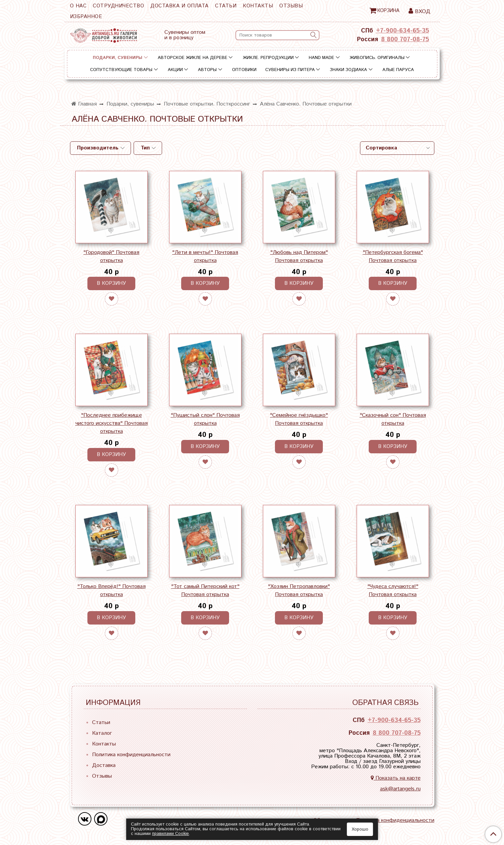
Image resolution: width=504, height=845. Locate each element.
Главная (84, 104)
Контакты (258, 6)
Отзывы (291, 6)
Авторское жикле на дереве (193, 58)
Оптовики (244, 70)
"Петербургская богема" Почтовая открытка (393, 256)
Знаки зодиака (348, 70)
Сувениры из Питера (290, 70)
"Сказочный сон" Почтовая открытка (393, 419)
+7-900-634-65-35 (403, 31)
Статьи (226, 6)
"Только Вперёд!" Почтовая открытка (112, 591)
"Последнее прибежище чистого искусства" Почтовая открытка (112, 423)
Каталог (102, 733)
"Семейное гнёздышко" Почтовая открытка (299, 419)
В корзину (111, 283)
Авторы (207, 70)
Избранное (86, 17)
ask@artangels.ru (400, 789)
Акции (175, 70)
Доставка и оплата (179, 6)
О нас (78, 6)
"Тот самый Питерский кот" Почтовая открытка (205, 591)
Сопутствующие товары (121, 70)
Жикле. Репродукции (268, 58)
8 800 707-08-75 (405, 40)
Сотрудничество (118, 6)
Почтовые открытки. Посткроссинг (207, 104)
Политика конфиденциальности (131, 755)
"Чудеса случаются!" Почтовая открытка (393, 591)
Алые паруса (398, 70)
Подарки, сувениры (118, 58)
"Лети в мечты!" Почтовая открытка (205, 256)
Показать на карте (396, 778)
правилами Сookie (170, 834)
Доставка (104, 765)
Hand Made (321, 58)
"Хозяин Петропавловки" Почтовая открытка (299, 591)
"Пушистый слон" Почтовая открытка (205, 419)
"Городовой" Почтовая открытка (111, 256)
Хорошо (360, 829)
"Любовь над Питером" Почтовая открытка (299, 256)
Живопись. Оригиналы (377, 58)
